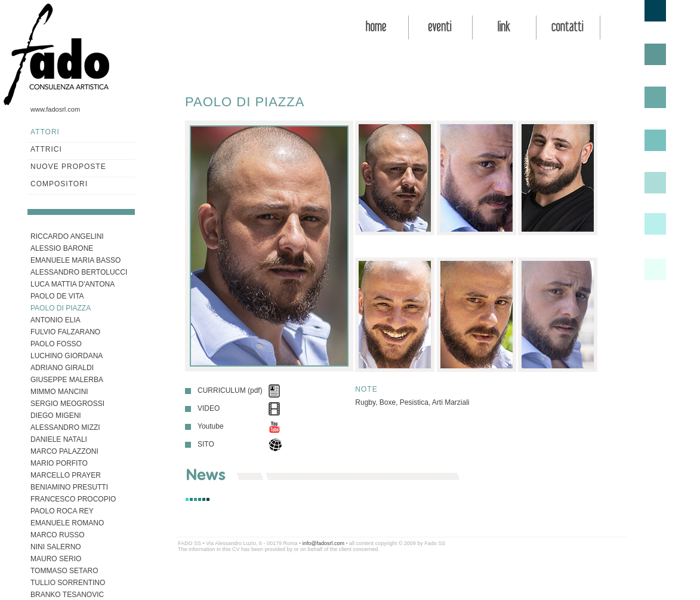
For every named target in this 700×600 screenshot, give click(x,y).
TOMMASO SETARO (64, 571)
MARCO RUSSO (58, 535)
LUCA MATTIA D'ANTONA (73, 284)
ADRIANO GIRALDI (62, 368)
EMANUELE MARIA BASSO (75, 260)
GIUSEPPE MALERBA (67, 380)
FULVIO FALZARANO (65, 332)
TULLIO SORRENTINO (68, 583)
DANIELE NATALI (59, 439)
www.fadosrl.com (55, 109)
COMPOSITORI (59, 184)
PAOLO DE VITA (57, 296)
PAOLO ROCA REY (62, 511)
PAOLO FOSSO (56, 344)
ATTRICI (46, 149)
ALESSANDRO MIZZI (65, 427)
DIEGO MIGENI (56, 416)
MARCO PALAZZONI (64, 451)
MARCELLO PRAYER (66, 475)
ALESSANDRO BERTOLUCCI (79, 272)
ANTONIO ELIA (55, 320)
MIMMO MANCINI (59, 392)
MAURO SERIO (56, 559)
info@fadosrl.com (323, 543)
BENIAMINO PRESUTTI (69, 487)
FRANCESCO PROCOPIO (73, 499)
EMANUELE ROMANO (67, 523)
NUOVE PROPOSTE (68, 167)
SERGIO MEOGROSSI (67, 404)
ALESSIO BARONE (62, 248)
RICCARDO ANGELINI (67, 236)
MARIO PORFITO (59, 463)
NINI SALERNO (56, 547)
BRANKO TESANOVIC (67, 595)
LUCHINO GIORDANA (67, 356)
